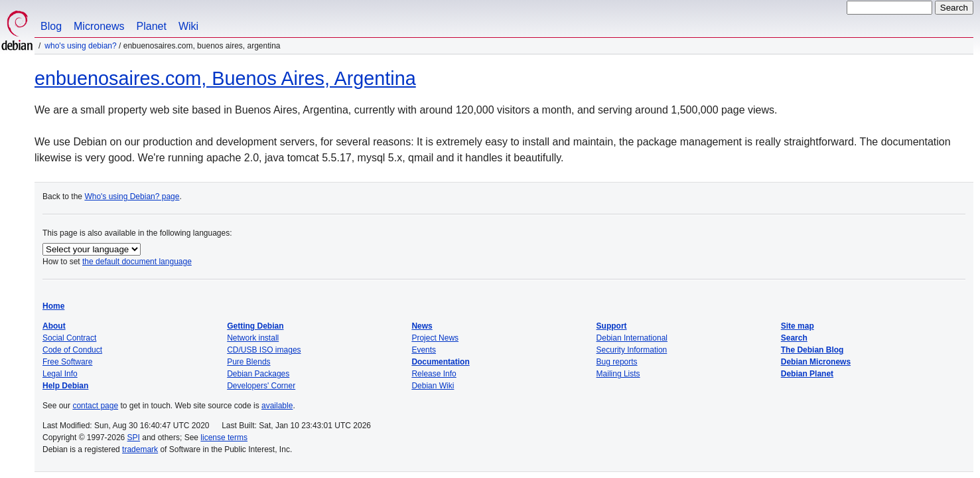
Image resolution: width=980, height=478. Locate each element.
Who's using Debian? (80, 46)
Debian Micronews (816, 362)
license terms (224, 438)
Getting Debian (255, 326)
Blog (51, 26)
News (422, 326)
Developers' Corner (261, 386)
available (277, 406)
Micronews (99, 26)
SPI (134, 438)
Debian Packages (258, 374)
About (54, 326)
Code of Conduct (72, 350)
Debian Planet (807, 374)
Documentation (440, 362)
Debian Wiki (433, 386)
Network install (253, 338)
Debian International (632, 338)
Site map (798, 326)
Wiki (188, 26)
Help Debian (65, 386)
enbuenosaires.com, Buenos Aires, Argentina (225, 78)
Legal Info (60, 374)
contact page (95, 406)
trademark (140, 449)
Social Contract (69, 338)
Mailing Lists (618, 374)
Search (794, 338)
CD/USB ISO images (264, 350)
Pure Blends (248, 362)
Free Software (67, 362)
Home (53, 306)
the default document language (137, 262)
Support (612, 326)
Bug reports (617, 362)
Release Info (434, 374)
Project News (435, 338)
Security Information (632, 350)
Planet (152, 26)
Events (424, 350)
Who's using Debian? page (132, 197)
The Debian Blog (812, 350)
